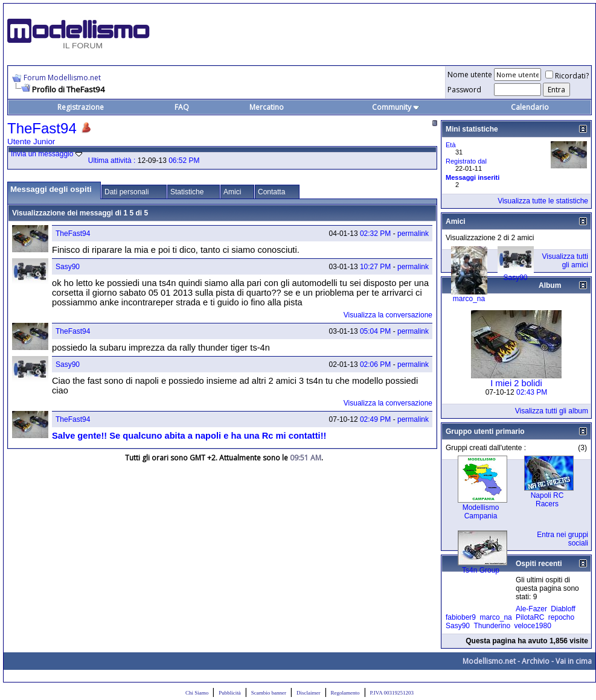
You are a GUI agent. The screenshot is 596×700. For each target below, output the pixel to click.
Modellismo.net (489, 661)
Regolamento (345, 693)
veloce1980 (532, 626)
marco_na (469, 299)
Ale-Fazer (531, 609)
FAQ (182, 107)
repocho (561, 617)
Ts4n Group (481, 570)
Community (396, 107)
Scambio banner (269, 693)
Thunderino (492, 626)
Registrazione (81, 107)
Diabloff (563, 609)
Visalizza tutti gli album (552, 411)
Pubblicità (230, 693)
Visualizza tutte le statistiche (543, 201)
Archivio (536, 661)
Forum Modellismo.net (62, 78)
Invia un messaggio (42, 154)
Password (464, 90)
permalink (413, 234)
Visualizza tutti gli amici (565, 261)
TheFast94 (73, 234)
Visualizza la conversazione (388, 315)
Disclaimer (309, 693)
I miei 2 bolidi (516, 383)
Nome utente (470, 75)
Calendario (530, 107)
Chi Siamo (197, 693)
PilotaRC (530, 617)
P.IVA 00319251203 (392, 693)
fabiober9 (461, 617)
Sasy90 (68, 267)
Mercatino (267, 107)
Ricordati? (567, 76)
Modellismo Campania (481, 512)
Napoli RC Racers (547, 500)
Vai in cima (574, 661)
